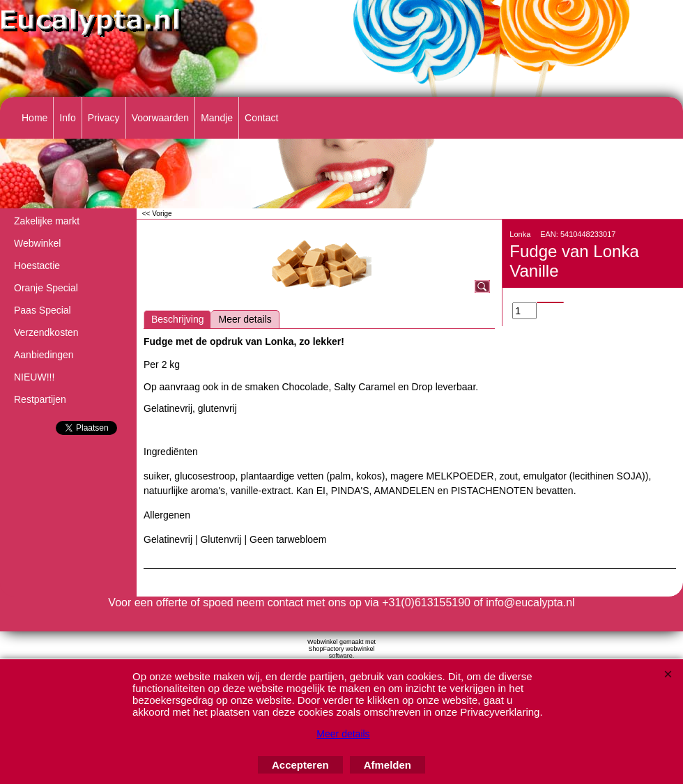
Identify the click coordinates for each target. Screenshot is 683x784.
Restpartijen (40, 399)
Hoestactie (37, 266)
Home (34, 118)
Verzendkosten (46, 332)
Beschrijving (177, 319)
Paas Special (43, 310)
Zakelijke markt (47, 221)
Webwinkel (37, 243)
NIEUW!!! (34, 377)
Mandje (217, 118)
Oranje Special (46, 288)
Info (67, 118)
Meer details (245, 319)
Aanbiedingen (44, 355)
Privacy (104, 118)
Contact (261, 118)
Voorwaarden (161, 118)
